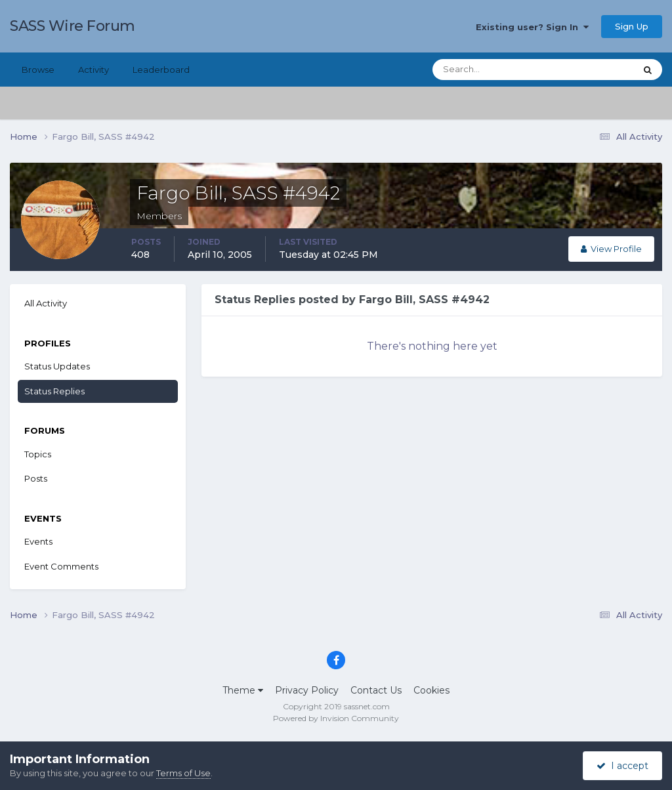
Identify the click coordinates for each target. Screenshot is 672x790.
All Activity (46, 303)
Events (38, 541)
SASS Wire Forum (73, 26)
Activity (94, 70)
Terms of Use (183, 773)
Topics (38, 454)
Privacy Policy (307, 690)
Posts (36, 478)
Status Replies (54, 391)
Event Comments (61, 566)
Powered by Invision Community (336, 718)
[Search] (492, 70)
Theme (243, 690)
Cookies (431, 690)
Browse (38, 70)
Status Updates (57, 366)
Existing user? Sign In (532, 27)
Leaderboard (161, 70)
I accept (622, 766)
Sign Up (632, 26)
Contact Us (376, 690)
